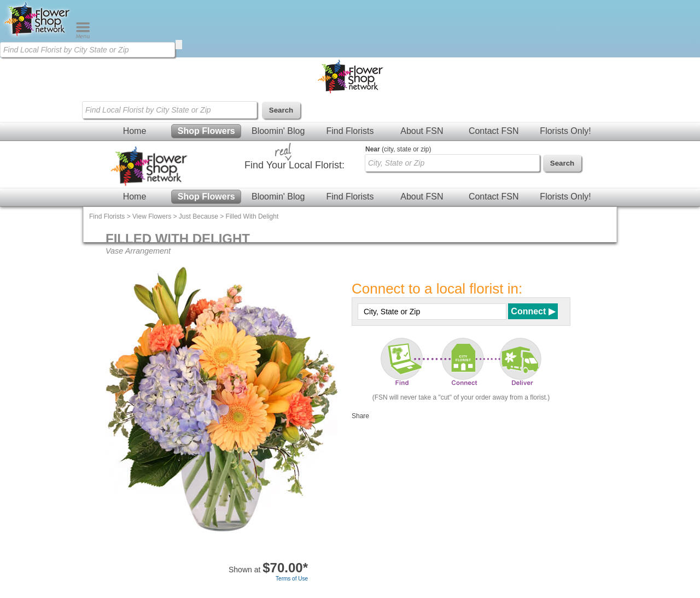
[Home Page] (38, 36)
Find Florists (350, 131)
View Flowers (152, 216)
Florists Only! (565, 131)
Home (135, 131)
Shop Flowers (206, 131)
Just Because (199, 216)
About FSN (422, 131)
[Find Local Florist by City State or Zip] (87, 50)
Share (360, 416)
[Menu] (83, 36)
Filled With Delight (252, 216)
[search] (179, 45)
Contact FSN (494, 131)
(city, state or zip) (398, 149)
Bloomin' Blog (278, 131)
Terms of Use (292, 579)
